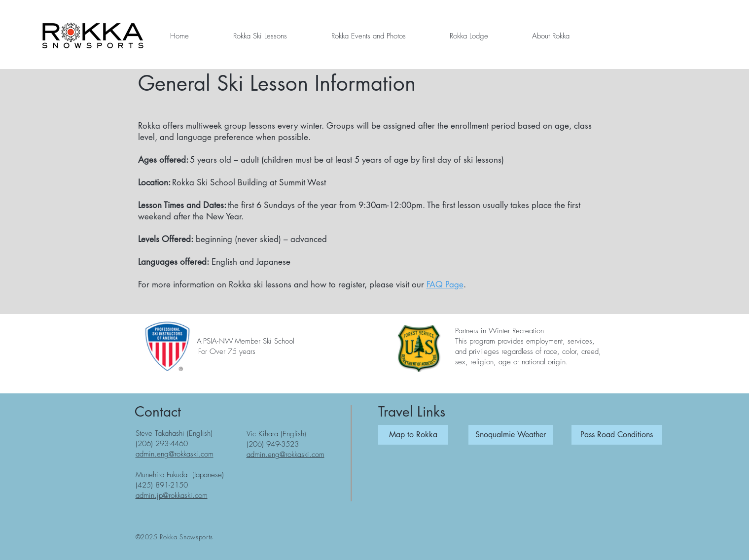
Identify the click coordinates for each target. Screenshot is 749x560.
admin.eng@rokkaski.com (175, 454)
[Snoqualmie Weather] (511, 435)
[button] (260, 36)
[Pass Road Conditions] (617, 435)
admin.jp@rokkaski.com (172, 495)
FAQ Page (445, 284)
